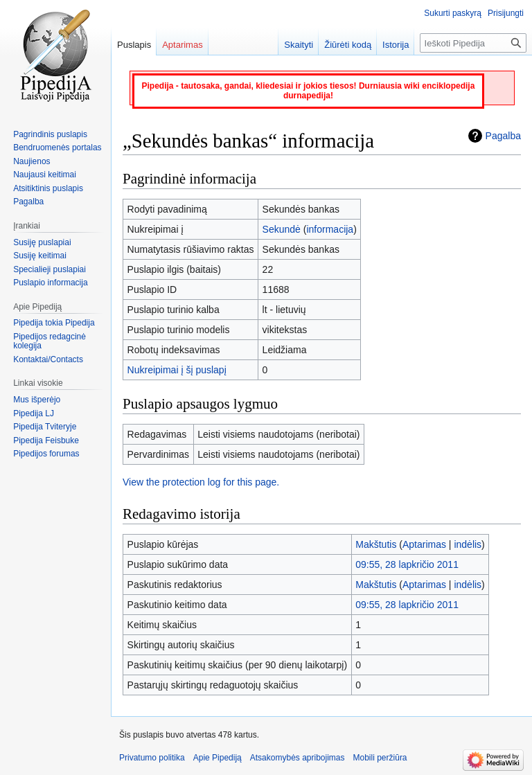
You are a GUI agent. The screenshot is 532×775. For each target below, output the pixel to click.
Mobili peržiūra (380, 758)
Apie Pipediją (218, 758)
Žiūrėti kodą (348, 45)
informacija (330, 229)
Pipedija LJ (34, 413)
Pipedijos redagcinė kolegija (50, 341)
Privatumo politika (152, 758)
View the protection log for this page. (201, 482)
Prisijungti (506, 13)
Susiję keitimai (40, 256)
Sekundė (282, 229)
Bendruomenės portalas (57, 148)
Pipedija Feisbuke (46, 440)
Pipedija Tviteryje (45, 427)
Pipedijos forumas (46, 454)
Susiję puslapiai (42, 242)
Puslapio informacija (50, 283)
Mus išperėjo (37, 400)
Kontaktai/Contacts (48, 359)
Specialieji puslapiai (50, 269)
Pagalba (503, 136)
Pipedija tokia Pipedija (54, 323)
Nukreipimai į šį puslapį (177, 370)
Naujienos (32, 161)
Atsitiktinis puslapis (48, 188)
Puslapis (134, 45)
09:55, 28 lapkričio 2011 (407, 564)
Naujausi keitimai (45, 175)
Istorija (396, 45)
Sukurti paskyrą (453, 13)
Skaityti (299, 45)
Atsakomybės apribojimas (298, 758)
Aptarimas (424, 544)
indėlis (468, 544)
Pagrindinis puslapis (50, 134)
